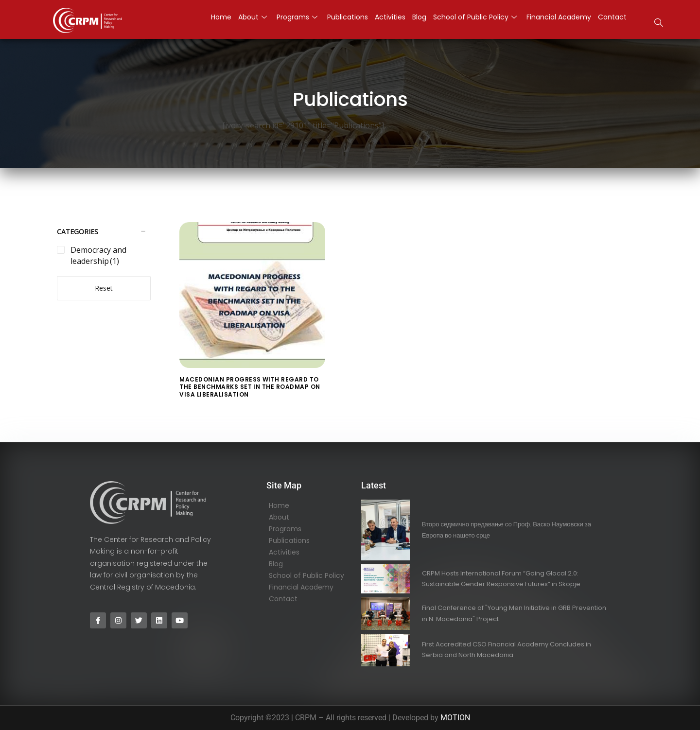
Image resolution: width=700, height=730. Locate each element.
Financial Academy (301, 587)
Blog (276, 564)
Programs (285, 529)
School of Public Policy (306, 575)
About (279, 517)
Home (279, 505)
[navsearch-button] (659, 24)
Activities (284, 552)
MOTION (455, 718)
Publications (289, 540)
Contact (283, 599)
